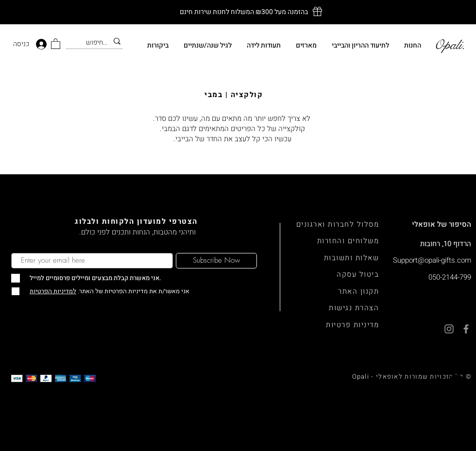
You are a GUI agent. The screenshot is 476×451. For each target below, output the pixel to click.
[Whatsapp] (457, 384)
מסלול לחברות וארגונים (338, 224)
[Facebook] (457, 432)
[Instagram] (457, 408)
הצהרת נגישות (354, 308)
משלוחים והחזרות (348, 241)
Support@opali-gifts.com (432, 260)
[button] (56, 43)
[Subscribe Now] (216, 261)
